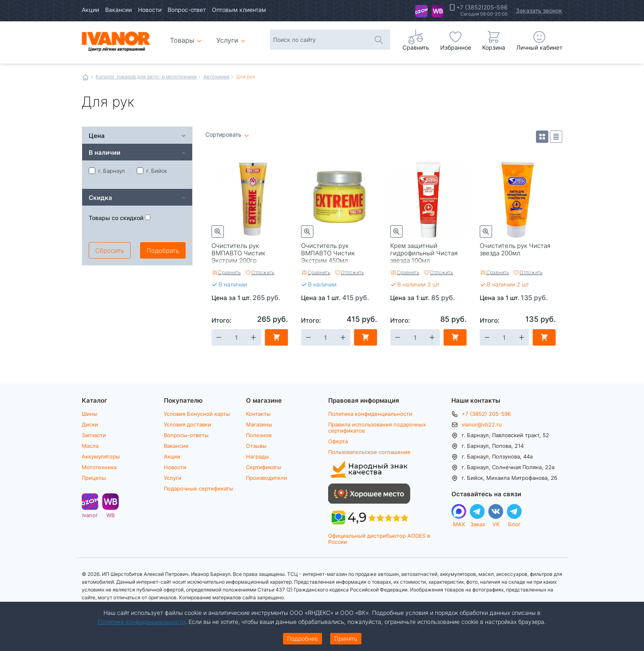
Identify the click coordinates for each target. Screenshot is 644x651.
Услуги (173, 478)
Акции (90, 10)
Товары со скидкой (120, 218)
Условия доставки (187, 424)
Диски (90, 424)
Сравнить (229, 272)
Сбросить (110, 250)
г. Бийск (152, 171)
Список (556, 137)
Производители (267, 478)
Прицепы (94, 478)
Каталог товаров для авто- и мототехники (146, 76)
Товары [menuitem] (187, 37)
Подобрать (163, 250)
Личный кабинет (539, 47)
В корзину (276, 337)
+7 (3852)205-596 (482, 7)
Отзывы (256, 446)
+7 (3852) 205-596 (486, 414)
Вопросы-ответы (186, 435)
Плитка (542, 137)
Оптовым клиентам (239, 10)
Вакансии (118, 10)
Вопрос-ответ (187, 10)
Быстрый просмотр (218, 232)
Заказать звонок (539, 10)
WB (438, 11)
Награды (258, 456)
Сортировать (223, 135)
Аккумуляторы (101, 456)
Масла (90, 446)
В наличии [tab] (105, 152)
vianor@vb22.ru (482, 424)
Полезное (259, 435)
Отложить (263, 272)
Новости (150, 10)
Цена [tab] (97, 135)
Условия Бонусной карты (197, 414)
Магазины (259, 424)
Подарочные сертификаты (199, 488)
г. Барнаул (107, 171)
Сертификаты (264, 467)
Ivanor (421, 11)
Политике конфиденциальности (142, 622)
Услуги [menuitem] (227, 40)
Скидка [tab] (100, 197)
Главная (85, 77)
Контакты (258, 414)
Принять (346, 638)
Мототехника (99, 467)
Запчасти (94, 435)
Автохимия (216, 76)
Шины (90, 414)
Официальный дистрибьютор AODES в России (379, 539)
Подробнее (302, 638)
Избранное (456, 47)
